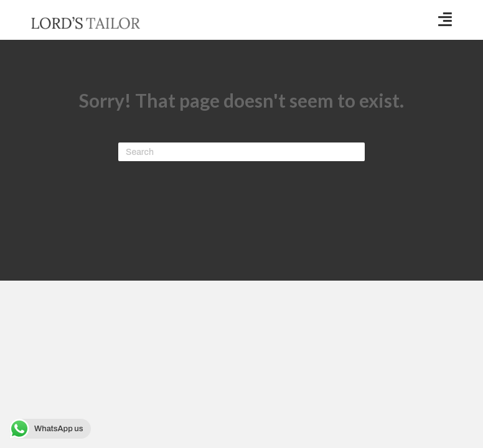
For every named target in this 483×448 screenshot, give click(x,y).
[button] (445, 19)
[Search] (241, 152)
